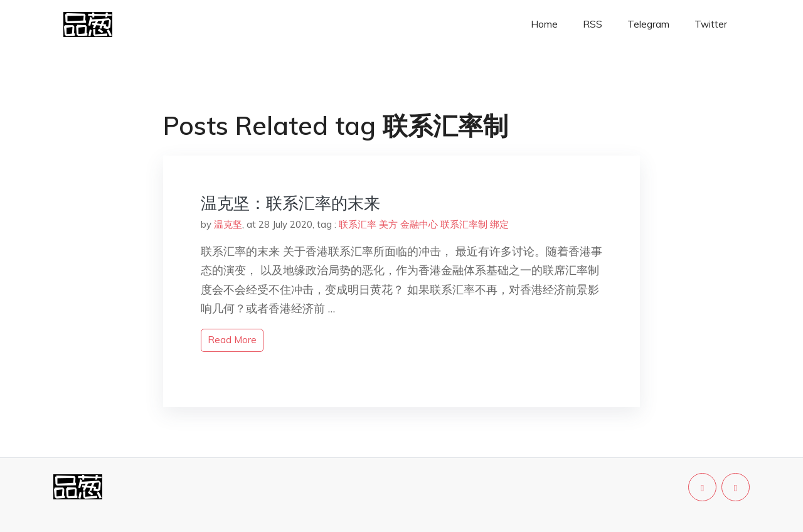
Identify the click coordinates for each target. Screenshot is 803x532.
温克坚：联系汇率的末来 (290, 203)
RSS (593, 24)
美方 (388, 224)
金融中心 (419, 224)
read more (232, 340)
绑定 (499, 224)
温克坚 (228, 224)
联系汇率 (358, 224)
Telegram (648, 24)
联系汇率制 (464, 224)
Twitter (711, 24)
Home (544, 24)
